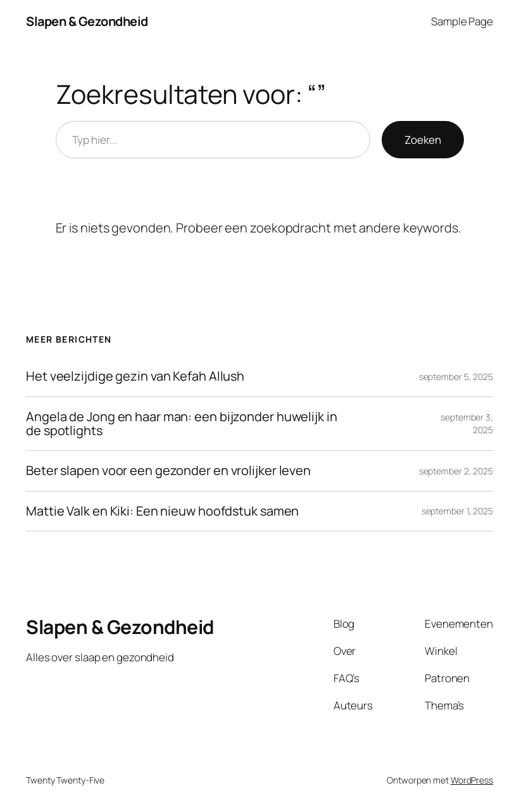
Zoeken (423, 140)
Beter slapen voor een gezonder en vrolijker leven (168, 471)
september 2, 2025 (456, 471)
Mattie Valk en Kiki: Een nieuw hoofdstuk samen (162, 511)
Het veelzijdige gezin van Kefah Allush (135, 376)
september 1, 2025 (457, 511)
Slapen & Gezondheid (87, 21)
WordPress (472, 780)
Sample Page (462, 21)
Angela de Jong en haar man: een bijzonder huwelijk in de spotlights (182, 424)
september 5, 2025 (456, 377)
